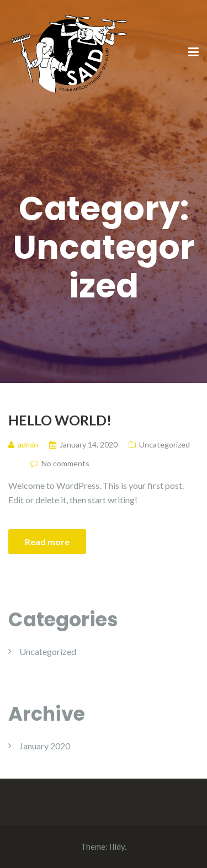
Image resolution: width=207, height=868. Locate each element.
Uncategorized (164, 444)
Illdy (117, 846)
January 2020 (45, 746)
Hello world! (60, 420)
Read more (47, 542)
